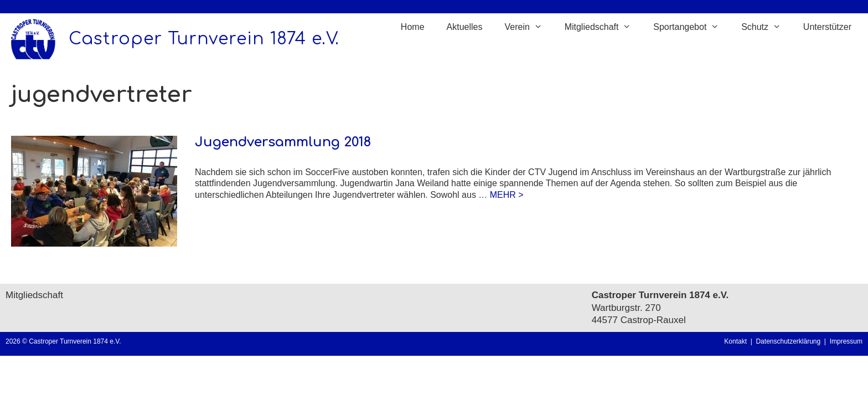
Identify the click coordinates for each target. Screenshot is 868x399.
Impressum (846, 341)
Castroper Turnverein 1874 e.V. (204, 39)
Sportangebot (692, 27)
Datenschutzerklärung (790, 341)
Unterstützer (827, 27)
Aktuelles (465, 27)
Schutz (767, 27)
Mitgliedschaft (604, 27)
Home (413, 27)
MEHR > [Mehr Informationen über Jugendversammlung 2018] (507, 195)
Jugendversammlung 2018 (283, 142)
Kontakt (735, 341)
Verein (529, 27)
